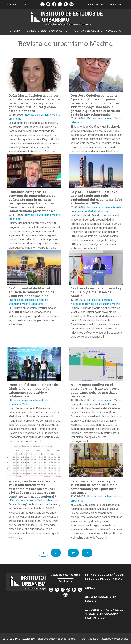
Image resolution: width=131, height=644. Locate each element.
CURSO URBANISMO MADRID (47, 31)
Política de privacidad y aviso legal (105, 639)
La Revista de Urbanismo (106, 4)
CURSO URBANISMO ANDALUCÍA (98, 31)
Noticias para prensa (99, 207)
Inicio (15, 31)
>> (87, 553)
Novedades (78, 304)
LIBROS (90, 588)
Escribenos (65, 581)
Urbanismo (15, 119)
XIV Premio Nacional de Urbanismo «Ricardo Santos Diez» (104, 614)
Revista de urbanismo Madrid (43, 115)
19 (75, 553)
